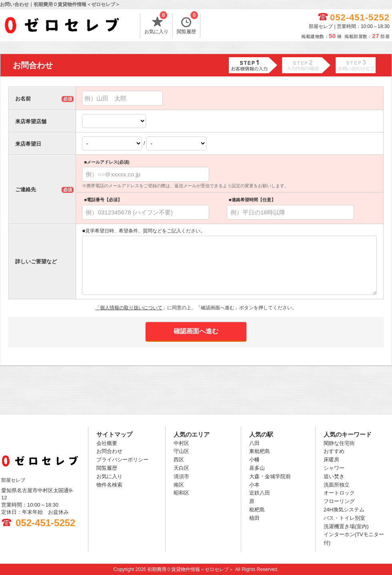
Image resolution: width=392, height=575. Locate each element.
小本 (254, 485)
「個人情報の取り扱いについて (129, 308)
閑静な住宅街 (339, 443)
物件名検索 (109, 485)
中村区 (181, 443)
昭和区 (181, 493)
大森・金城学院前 (270, 476)
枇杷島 (257, 510)
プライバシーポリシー (122, 460)
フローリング (339, 501)
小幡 (254, 460)
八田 (254, 443)
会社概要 (107, 443)
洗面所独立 (337, 485)
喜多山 (257, 468)
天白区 (181, 468)
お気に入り (156, 24)
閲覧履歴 (187, 24)
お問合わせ (109, 451)
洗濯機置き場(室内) (346, 526)
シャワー (334, 468)
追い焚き (334, 476)
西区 (179, 460)
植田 (254, 518)
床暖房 (331, 460)
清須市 (181, 476)
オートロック (339, 493)
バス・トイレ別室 (344, 518)
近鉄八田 (260, 493)
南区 (179, 485)
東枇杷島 (260, 451)
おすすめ (334, 451)
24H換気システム (344, 510)
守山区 (181, 451)
